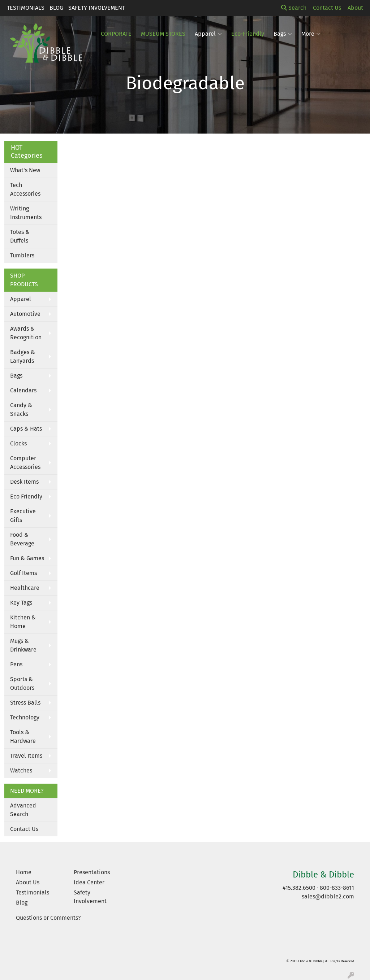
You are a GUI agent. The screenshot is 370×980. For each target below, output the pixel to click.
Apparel (21, 299)
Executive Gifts (23, 516)
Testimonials (26, 8)
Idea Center (89, 882)
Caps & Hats (26, 429)
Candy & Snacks (21, 410)
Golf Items (23, 573)
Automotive (25, 314)
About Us (28, 882)
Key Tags (21, 603)
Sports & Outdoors (22, 683)
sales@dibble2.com (328, 896)
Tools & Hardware (23, 737)
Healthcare (25, 588)
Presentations (92, 872)
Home (24, 872)
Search (294, 8)
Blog (56, 8)
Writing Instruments (26, 213)
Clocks (18, 443)
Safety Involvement (97, 8)
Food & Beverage (22, 539)
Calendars (23, 390)
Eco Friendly (26, 496)
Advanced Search (23, 810)
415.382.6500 (299, 888)
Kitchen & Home (23, 622)
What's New (25, 170)
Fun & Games (27, 558)
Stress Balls (25, 703)
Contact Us (24, 829)
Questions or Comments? (48, 918)
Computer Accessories (25, 463)
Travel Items (26, 756)
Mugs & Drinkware (23, 645)
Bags (283, 34)
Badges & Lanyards (23, 356)
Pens (16, 664)
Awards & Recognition (26, 333)
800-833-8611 (337, 888)
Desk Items (24, 482)
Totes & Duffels (20, 236)
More (311, 34)
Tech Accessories (25, 189)
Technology (25, 717)
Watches (21, 770)
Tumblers (22, 255)
